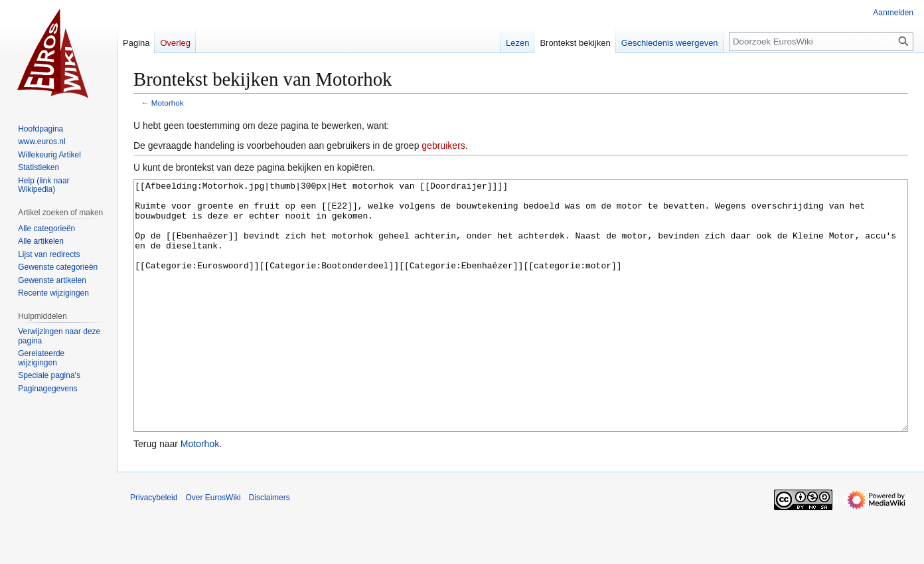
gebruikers (443, 145)
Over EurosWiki (213, 547)
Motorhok (168, 103)
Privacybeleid (154, 547)
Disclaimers (269, 547)
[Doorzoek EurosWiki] (821, 42)
